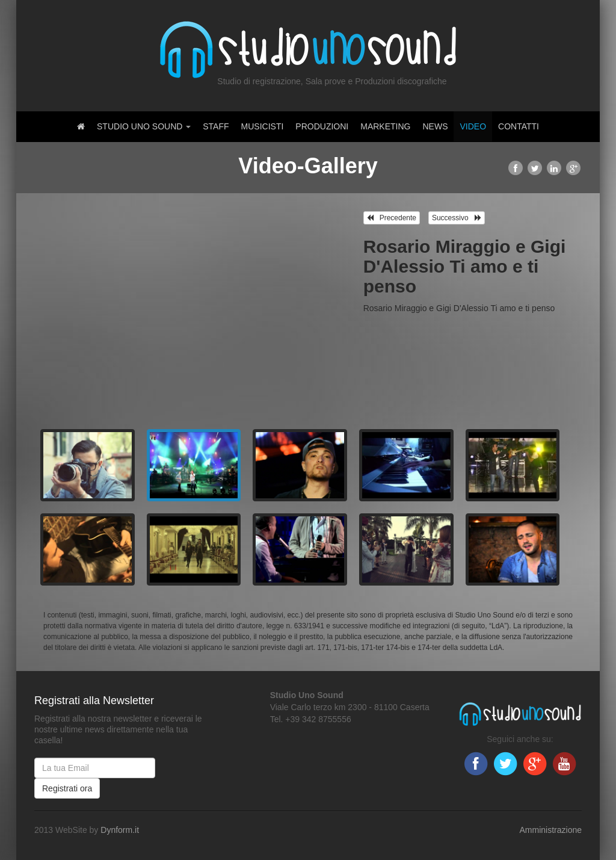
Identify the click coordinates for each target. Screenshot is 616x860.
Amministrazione (551, 830)
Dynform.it (120, 830)
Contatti (519, 126)
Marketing (385, 126)
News (435, 126)
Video (473, 126)
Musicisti (263, 126)
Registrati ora (67, 788)
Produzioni (322, 126)
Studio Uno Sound (144, 126)
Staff (216, 126)
